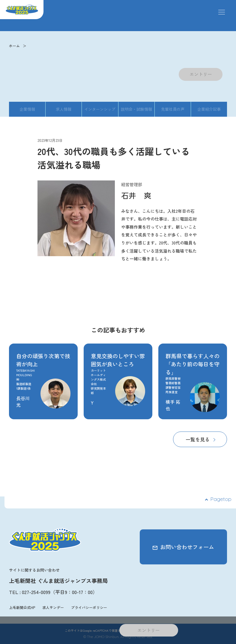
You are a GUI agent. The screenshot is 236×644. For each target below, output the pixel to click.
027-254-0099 (36, 592)
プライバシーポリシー (89, 607)
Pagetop (221, 499)
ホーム (14, 46)
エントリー (201, 74)
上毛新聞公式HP (22, 607)
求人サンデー (53, 607)
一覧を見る (198, 439)
